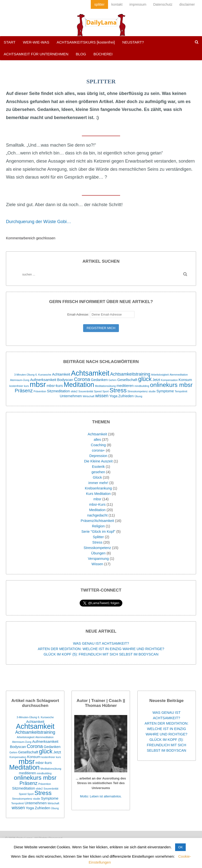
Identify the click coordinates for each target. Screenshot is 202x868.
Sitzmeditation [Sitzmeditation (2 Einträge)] (58, 391)
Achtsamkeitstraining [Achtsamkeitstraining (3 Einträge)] (130, 374)
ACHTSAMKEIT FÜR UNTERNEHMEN (36, 54)
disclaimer (187, 4)
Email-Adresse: (101, 314)
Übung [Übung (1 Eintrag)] (138, 396)
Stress (97, 542)
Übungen (98, 553)
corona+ (98, 450)
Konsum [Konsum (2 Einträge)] (185, 380)
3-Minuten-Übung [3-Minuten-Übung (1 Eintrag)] (24, 375)
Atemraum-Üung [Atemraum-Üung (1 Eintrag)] (20, 380)
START (10, 42)
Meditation (97, 510)
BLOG (81, 54)
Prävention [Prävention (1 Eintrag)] (40, 391)
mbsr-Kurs (97, 504)
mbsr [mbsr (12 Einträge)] (38, 384)
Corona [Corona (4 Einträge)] (82, 379)
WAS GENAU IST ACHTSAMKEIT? (101, 643)
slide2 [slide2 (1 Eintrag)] (74, 391)
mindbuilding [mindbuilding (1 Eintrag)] (142, 386)
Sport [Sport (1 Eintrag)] (105, 391)
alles (97, 440)
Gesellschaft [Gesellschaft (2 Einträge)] (127, 380)
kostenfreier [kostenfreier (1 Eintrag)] (16, 386)
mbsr (97, 499)
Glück (97, 477)
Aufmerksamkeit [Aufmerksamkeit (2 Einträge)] (43, 380)
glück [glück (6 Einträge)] (145, 379)
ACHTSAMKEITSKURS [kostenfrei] (86, 42)
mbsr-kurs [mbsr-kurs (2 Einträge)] (55, 386)
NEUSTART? (133, 42)
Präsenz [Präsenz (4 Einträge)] (24, 391)
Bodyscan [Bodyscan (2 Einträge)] (65, 380)
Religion (98, 526)
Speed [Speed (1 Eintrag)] (98, 391)
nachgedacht (97, 515)
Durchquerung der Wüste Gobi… (38, 222)
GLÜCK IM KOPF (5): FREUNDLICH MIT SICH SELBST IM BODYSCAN (101, 654)
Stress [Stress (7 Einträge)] (118, 390)
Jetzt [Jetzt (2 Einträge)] (156, 380)
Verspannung (98, 559)
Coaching (98, 445)
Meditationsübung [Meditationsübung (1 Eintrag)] (105, 386)
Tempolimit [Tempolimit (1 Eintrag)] (181, 391)
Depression (98, 456)
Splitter (98, 537)
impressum (138, 4)
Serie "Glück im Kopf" (98, 532)
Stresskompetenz (97, 548)
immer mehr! (98, 483)
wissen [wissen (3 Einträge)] (102, 396)
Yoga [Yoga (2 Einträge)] (113, 396)
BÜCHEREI (103, 54)
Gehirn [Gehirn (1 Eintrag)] (112, 380)
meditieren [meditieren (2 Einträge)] (125, 386)
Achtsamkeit (97, 434)
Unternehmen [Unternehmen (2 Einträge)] (71, 396)
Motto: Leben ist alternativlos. (101, 796)
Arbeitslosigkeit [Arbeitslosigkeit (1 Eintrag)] (160, 375)
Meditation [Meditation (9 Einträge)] (79, 385)
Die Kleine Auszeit (98, 461)
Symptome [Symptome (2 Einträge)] (165, 391)
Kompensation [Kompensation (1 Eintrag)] (169, 380)
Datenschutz (163, 4)
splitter (99, 4)
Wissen (97, 564)
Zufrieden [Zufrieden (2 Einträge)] (126, 396)
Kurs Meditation (98, 494)
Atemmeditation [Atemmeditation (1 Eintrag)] (179, 375)
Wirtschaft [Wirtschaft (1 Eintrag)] (88, 396)
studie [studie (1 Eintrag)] (152, 391)
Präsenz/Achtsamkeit (97, 521)
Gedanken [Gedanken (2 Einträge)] (99, 380)
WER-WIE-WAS (36, 42)
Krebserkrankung (98, 488)
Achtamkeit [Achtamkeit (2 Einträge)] (61, 374)
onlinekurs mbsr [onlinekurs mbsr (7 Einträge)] (171, 385)
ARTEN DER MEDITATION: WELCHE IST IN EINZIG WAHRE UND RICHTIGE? (101, 649)
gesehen (98, 472)
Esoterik (98, 467)
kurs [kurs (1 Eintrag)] (26, 386)
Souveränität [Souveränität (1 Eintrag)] (86, 391)
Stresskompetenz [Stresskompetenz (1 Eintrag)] (138, 391)
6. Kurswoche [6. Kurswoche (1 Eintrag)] (43, 375)
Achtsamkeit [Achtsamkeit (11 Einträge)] (90, 373)
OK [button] (180, 847)
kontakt (117, 4)
